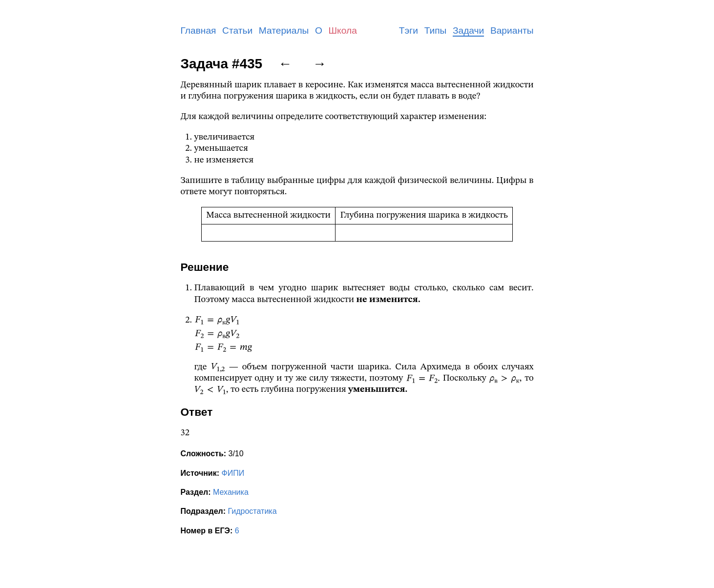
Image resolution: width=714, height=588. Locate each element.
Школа (343, 30)
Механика (231, 492)
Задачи (468, 30)
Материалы (284, 30)
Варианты (512, 30)
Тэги (409, 30)
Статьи (237, 30)
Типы (436, 30)
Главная (199, 30)
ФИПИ (233, 473)
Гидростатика (252, 511)
